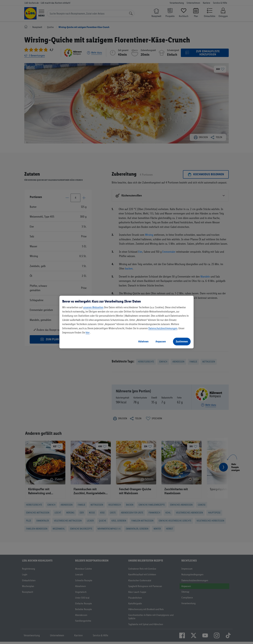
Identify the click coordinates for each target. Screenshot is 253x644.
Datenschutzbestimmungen (163, 328)
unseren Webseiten (93, 307)
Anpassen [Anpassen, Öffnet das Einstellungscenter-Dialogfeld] (161, 341)
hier (88, 332)
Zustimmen (182, 341)
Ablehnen (143, 341)
